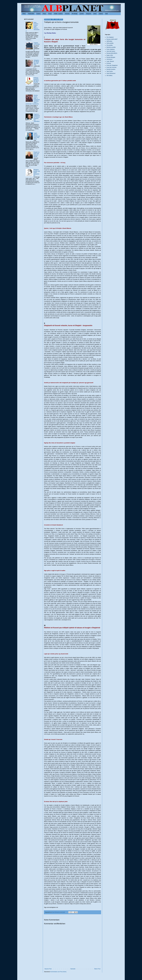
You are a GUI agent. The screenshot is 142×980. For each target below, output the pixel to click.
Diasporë (89, 14)
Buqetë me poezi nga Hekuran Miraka (37, 154)
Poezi (44, 14)
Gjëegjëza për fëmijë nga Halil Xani (36, 62)
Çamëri (82, 14)
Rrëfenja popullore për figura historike (36, 80)
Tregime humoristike (37, 44)
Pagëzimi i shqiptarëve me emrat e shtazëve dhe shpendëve (37, 118)
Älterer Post (97, 969)
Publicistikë (31, 14)
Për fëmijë (75, 14)
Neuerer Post (48, 969)
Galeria (101, 14)
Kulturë (38, 14)
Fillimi (24, 14)
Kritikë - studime (58, 14)
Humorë (67, 14)
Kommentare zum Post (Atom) (58, 972)
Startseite (73, 969)
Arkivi (95, 14)
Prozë (50, 14)
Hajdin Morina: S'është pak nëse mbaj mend (37, 136)
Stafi (106, 14)
